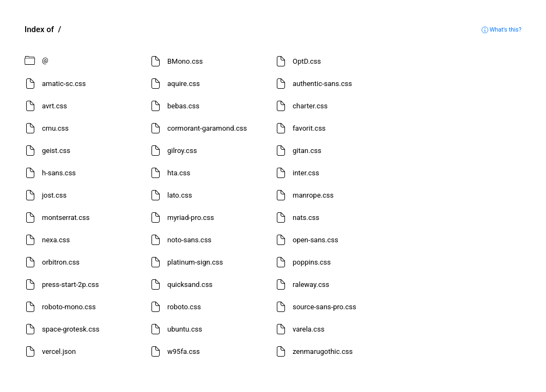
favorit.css (309, 128)
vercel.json (59, 351)
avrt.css (54, 106)
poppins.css (312, 262)
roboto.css (184, 307)
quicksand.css (190, 284)
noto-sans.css (189, 240)
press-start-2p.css (70, 284)
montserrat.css (66, 218)
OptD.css (307, 61)
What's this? (501, 30)
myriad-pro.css (191, 218)
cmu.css (55, 128)
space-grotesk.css (71, 329)
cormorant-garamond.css (207, 128)
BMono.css (185, 61)
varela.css (308, 329)
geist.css (56, 151)
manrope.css (313, 195)
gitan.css (307, 151)
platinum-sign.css (195, 262)
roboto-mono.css (69, 307)
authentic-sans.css (322, 84)
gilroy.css (182, 151)
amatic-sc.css (64, 84)
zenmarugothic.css (323, 351)
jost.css (54, 195)
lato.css (180, 195)
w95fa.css (184, 351)
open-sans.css (316, 240)
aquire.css (184, 84)
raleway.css (311, 284)
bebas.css (183, 106)
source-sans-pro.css (324, 307)
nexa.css (56, 240)
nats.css (306, 218)
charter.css (310, 106)
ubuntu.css (185, 329)
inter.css (306, 173)
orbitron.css (61, 262)
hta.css (179, 173)
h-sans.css (59, 173)
